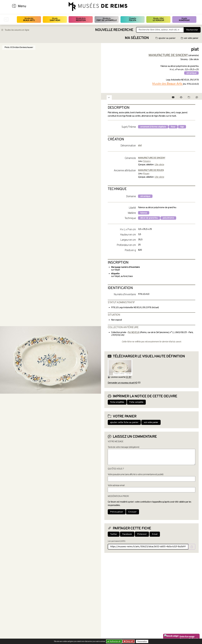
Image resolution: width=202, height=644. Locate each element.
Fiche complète (136, 402)
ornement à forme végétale (153, 127)
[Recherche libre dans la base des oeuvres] (160, 30)
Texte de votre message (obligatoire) (123, 447)
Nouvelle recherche (114, 30)
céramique (191, 73)
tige (182, 127)
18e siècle (159, 165)
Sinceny (147, 161)
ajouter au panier (166, 38)
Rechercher (192, 30)
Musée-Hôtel (158, 19)
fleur (173, 127)
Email (155, 534)
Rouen (146, 174)
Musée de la (81, 19)
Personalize (142, 641)
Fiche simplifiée (117, 402)
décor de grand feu (149, 218)
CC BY (128, 377)
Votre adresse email (116, 485)
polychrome (168, 218)
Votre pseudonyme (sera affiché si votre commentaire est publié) (136, 475)
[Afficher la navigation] (14, 6)
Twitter (114, 534)
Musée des (29, 19)
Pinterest (142, 534)
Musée (55, 19)
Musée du (107, 19)
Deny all (129, 641)
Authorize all (114, 641)
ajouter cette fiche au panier (124, 422)
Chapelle (132, 19)
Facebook (127, 534)
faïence (144, 213)
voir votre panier (190, 38)
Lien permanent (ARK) (117, 541)
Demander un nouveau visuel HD (123, 383)
